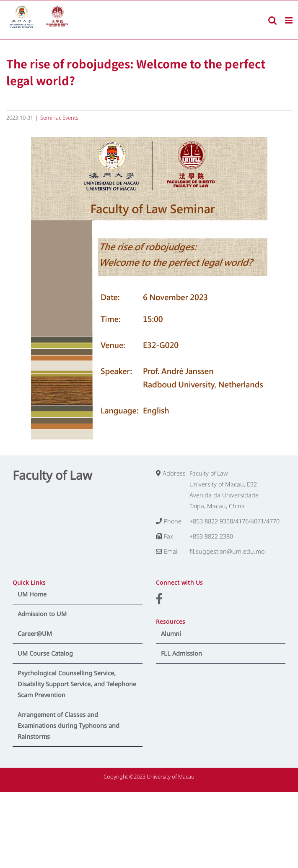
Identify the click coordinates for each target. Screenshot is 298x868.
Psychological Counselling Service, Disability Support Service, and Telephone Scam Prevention (77, 684)
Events (70, 118)
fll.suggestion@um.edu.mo (227, 551)
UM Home (32, 594)
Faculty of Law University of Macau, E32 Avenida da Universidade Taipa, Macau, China (224, 490)
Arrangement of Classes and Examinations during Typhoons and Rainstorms (69, 726)
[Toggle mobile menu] (289, 20)
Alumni (171, 634)
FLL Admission (181, 653)
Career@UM (35, 634)
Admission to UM (42, 614)
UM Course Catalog (45, 653)
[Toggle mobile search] (272, 20)
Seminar (50, 118)
